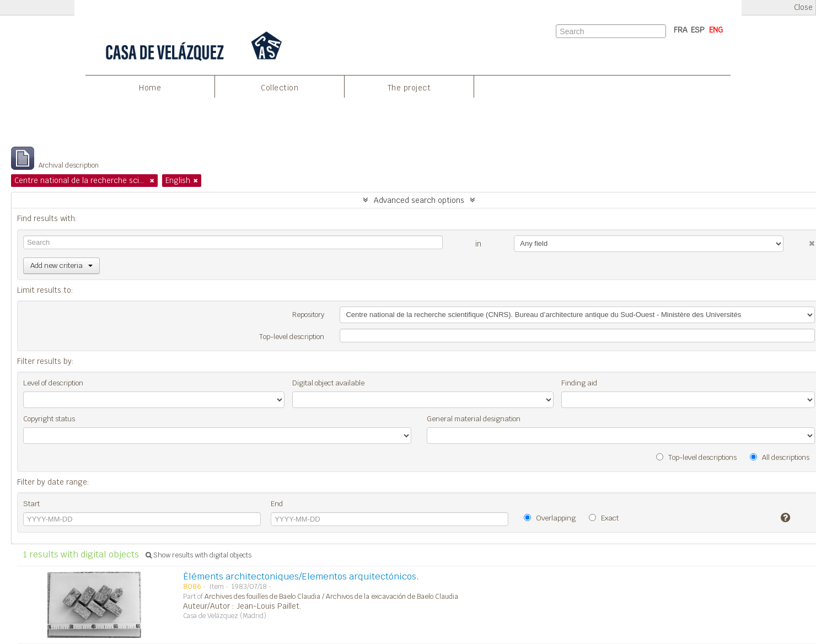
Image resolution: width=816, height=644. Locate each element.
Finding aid (579, 383)
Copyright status (49, 419)
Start (31, 504)
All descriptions (780, 457)
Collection (280, 88)
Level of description (53, 383)
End (277, 504)
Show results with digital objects (198, 555)
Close (803, 7)
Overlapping (550, 518)
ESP (698, 30)
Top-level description (292, 337)
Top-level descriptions (696, 457)
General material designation (474, 419)
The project (409, 88)
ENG (716, 30)
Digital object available (328, 383)
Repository (308, 315)
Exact (604, 518)
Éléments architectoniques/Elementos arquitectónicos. (301, 576)
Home (150, 88)
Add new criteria (61, 265)
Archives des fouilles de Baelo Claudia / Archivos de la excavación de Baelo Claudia (331, 597)
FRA (681, 30)
